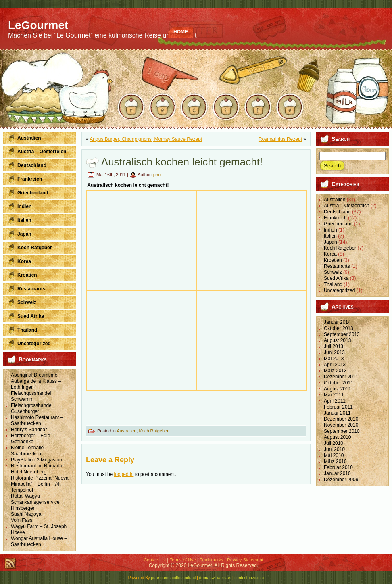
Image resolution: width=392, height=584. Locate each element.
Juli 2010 (334, 443)
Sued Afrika (336, 278)
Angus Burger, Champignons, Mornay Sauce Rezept (146, 139)
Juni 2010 (334, 449)
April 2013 (335, 365)
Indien (330, 230)
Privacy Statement (245, 560)
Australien (126, 431)
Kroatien (333, 260)
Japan (330, 242)
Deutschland (337, 212)
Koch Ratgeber (153, 431)
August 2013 (337, 340)
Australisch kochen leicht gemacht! (182, 162)
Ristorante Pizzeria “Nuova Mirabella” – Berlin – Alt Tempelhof (40, 484)
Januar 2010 (337, 473)
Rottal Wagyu (25, 496)
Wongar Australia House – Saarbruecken (39, 541)
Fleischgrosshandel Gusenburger (32, 408)
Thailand (333, 284)
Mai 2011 (334, 395)
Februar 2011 (338, 407)
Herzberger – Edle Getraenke (30, 439)
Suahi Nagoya (26, 514)
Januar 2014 (337, 322)
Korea (330, 254)
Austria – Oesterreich (347, 206)
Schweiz (333, 272)
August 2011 (337, 389)
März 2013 (335, 371)
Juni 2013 (334, 352)
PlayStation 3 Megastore (37, 460)
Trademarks (211, 560)
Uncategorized (339, 290)
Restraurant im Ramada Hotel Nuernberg (36, 469)
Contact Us (154, 560)
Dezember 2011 (341, 377)
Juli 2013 (334, 346)
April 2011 (335, 401)
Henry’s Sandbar (29, 430)
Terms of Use (183, 560)
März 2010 (335, 461)
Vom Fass (22, 520)
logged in (124, 474)
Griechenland (338, 224)
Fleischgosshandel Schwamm (31, 396)
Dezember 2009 (341, 480)
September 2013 (342, 334)
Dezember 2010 (341, 419)
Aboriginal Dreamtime (34, 375)
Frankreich (335, 218)
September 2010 (342, 431)
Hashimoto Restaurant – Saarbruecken (37, 420)
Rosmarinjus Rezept (280, 139)
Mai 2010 (334, 455)
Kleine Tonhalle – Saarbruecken (29, 451)
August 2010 (337, 437)
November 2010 (341, 425)
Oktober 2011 (339, 383)
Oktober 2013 (339, 328)
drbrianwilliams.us (215, 578)
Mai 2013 (334, 359)
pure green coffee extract (174, 578)
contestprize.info (249, 578)
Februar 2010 (338, 467)
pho (157, 175)
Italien (330, 236)
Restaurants (337, 266)
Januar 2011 (337, 413)
